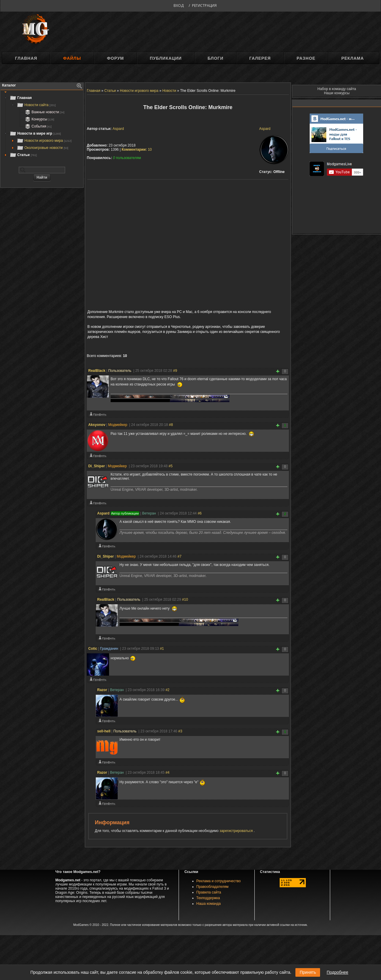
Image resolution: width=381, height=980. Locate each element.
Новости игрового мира (44, 141)
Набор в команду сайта (337, 89)
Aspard (265, 129)
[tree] (42, 126)
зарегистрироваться (237, 831)
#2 (167, 690)
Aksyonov (97, 425)
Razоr (102, 690)
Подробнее (337, 972)
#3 (180, 731)
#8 (171, 425)
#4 (167, 773)
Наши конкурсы (337, 93)
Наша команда (209, 904)
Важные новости (44, 112)
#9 (175, 371)
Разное (306, 58)
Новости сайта (36, 105)
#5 (170, 466)
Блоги (215, 58)
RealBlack (97, 371)
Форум (115, 58)
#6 (200, 513)
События (38, 126)
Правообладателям (212, 887)
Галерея (260, 58)
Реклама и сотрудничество (219, 881)
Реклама (352, 58)
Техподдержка (208, 898)
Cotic (93, 649)
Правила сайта (209, 892)
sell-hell (104, 731)
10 (137, 150)
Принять (308, 972)
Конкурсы (39, 119)
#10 (185, 600)
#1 (162, 649)
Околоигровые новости (42, 148)
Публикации (166, 58)
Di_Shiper (97, 466)
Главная (26, 58)
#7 (179, 556)
